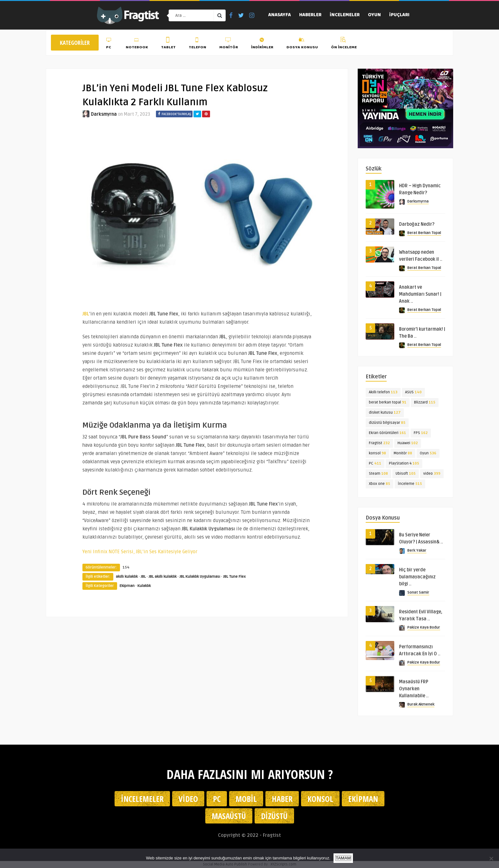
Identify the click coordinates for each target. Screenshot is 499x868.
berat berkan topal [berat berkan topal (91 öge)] (388, 402)
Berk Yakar (417, 551)
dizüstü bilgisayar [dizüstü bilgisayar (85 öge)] (387, 423)
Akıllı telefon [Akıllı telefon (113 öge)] (383, 392)
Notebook (137, 44)
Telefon (197, 44)
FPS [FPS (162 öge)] (421, 433)
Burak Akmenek (421, 704)
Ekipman (127, 586)
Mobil (246, 799)
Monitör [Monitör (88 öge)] (403, 453)
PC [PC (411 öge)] (375, 463)
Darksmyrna (104, 114)
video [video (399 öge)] (432, 474)
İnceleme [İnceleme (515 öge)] (410, 484)
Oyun (374, 15)
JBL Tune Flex (234, 577)
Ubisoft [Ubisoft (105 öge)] (406, 474)
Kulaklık (144, 586)
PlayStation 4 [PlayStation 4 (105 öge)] (404, 463)
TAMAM (343, 858)
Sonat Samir (418, 592)
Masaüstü (229, 816)
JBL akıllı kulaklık (163, 577)
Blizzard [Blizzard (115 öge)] (425, 402)
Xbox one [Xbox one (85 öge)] (380, 484)
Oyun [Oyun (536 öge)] (428, 453)
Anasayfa (280, 15)
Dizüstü (274, 816)
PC (109, 44)
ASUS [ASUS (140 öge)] (413, 392)
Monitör (229, 44)
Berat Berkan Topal (424, 233)
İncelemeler (345, 15)
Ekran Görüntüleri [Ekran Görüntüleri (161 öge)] (387, 433)
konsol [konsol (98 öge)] (377, 453)
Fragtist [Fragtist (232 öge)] (379, 443)
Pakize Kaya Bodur (424, 627)
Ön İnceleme (344, 44)
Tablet (168, 44)
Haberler (310, 15)
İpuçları (399, 15)
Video (188, 799)
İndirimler (262, 44)
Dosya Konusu (302, 44)
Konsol (320, 799)
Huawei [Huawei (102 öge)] (408, 443)
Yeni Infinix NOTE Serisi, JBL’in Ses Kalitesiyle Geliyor (140, 552)
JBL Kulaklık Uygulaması (200, 577)
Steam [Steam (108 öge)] (378, 474)
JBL (143, 577)
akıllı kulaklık (127, 577)
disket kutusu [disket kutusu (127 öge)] (385, 413)
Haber (282, 799)
